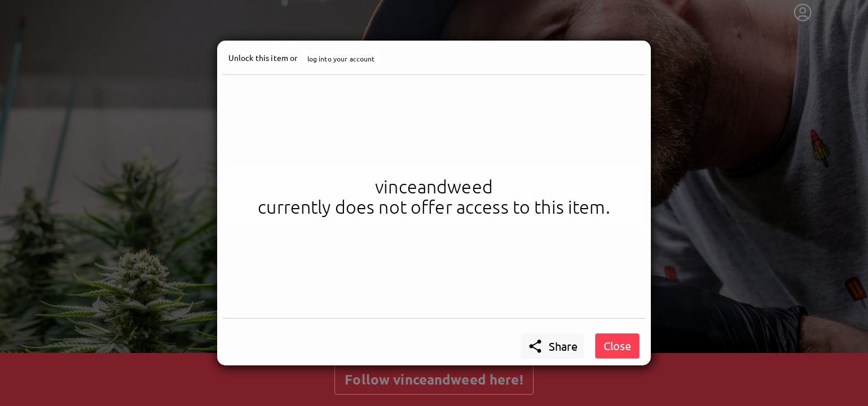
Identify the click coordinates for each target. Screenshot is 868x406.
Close (617, 345)
